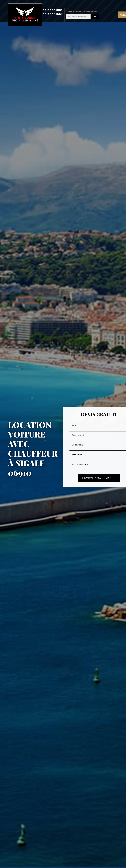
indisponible (52, 10)
